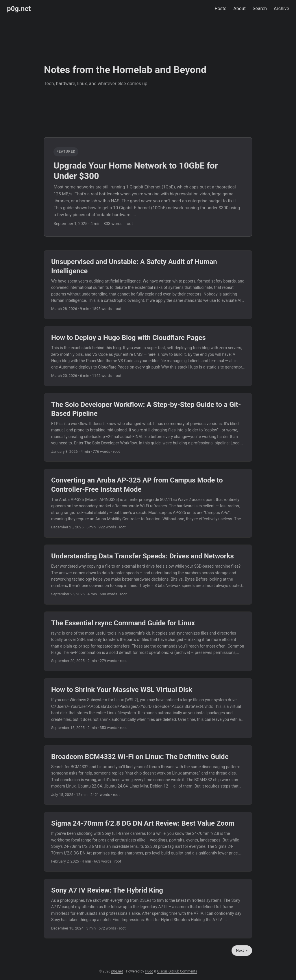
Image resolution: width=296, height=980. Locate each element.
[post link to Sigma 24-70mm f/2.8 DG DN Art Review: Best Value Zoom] (148, 842)
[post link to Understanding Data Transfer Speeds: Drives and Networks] (148, 575)
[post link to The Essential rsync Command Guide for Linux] (148, 642)
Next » (242, 950)
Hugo (149, 971)
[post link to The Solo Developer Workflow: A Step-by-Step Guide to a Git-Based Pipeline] (148, 428)
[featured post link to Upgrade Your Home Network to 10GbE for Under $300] (148, 187)
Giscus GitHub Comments (177, 971)
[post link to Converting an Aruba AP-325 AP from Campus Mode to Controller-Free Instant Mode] (148, 503)
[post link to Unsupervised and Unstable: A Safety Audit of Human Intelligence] (148, 285)
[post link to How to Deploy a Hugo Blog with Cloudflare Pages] (148, 356)
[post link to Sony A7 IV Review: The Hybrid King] (148, 909)
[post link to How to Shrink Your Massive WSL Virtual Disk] (148, 708)
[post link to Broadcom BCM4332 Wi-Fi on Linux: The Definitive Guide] (148, 775)
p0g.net (19, 9)
